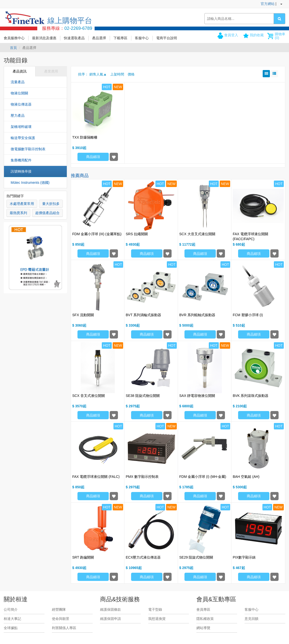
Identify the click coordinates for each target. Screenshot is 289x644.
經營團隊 (59, 609)
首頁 (13, 48)
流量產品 (18, 82)
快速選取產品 (74, 38)
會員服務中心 (14, 38)
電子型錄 (155, 609)
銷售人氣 (96, 74)
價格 (131, 74)
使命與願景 (61, 619)
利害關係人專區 (64, 628)
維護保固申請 (110, 619)
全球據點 (11, 628)
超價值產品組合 (47, 213)
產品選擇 (99, 38)
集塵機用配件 (21, 160)
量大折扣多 (51, 204)
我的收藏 (257, 35)
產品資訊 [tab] (20, 71)
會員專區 (203, 609)
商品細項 (93, 157)
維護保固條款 (110, 609)
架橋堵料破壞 (21, 127)
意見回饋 (252, 619)
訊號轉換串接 (21, 171)
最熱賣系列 (18, 213)
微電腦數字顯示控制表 (28, 149)
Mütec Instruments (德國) (30, 183)
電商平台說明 (167, 38)
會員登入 (231, 35)
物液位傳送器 (21, 104)
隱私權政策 (205, 619)
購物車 (280, 36)
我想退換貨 (157, 619)
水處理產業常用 (22, 204)
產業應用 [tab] (51, 71)
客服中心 (142, 38)
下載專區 (120, 38)
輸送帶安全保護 (23, 138)
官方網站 (268, 4)
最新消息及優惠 (44, 38)
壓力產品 (18, 115)
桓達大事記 (12, 619)
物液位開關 (19, 93)
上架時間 (117, 74)
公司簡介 (11, 609)
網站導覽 (203, 628)
